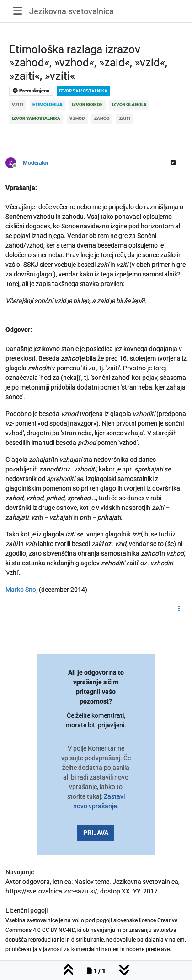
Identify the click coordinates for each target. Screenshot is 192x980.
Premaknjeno (31, 91)
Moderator (36, 163)
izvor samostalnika (83, 91)
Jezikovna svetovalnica (72, 11)
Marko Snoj (22, 590)
